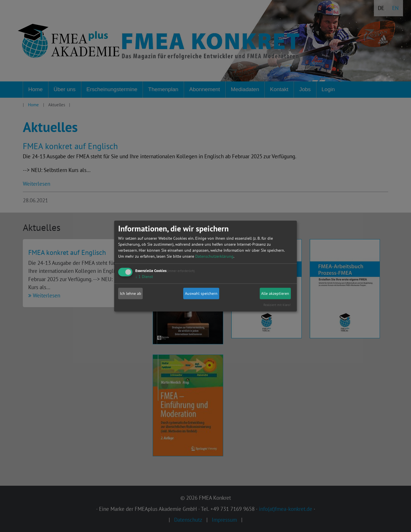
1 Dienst (144, 277)
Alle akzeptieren (275, 293)
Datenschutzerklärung (214, 256)
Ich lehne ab (131, 293)
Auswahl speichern (201, 293)
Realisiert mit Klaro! (277, 305)
